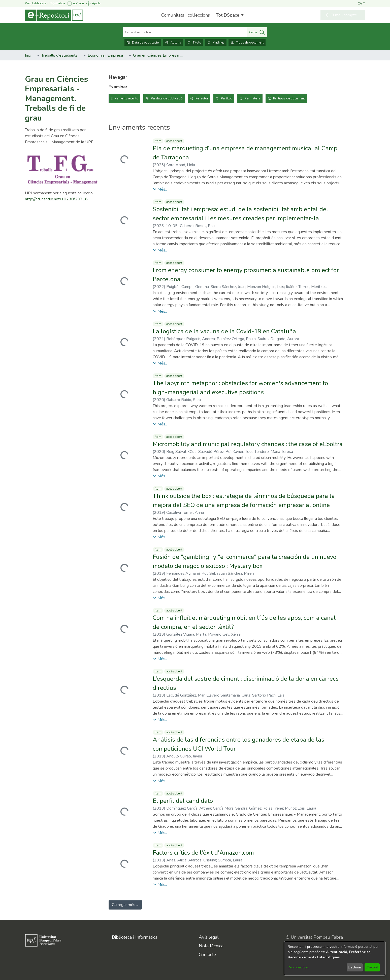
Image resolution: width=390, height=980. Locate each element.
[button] (361, 3)
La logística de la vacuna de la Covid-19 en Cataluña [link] (224, 331)
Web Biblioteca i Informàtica (45, 3)
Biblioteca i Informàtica (135, 937)
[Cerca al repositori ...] (185, 32)
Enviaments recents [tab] (124, 98)
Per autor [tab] (202, 98)
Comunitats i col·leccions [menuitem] (186, 15)
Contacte (207, 955)
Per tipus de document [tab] (289, 98)
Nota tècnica (211, 946)
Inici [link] (28, 55)
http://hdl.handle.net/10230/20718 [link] (56, 199)
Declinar (355, 967)
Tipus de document (247, 43)
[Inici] (54, 15)
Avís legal (209, 937)
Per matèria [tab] (252, 98)
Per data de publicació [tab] (167, 98)
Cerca (257, 32)
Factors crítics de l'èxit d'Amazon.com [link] (203, 853)
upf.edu (75, 3)
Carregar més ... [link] (125, 905)
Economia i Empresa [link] (105, 55)
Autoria (173, 43)
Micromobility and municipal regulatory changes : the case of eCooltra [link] (248, 444)
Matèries (216, 43)
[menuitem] (229, 15)
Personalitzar (298, 967)
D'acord (372, 967)
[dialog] (335, 958)
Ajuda (93, 3)
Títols (194, 43)
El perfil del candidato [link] (183, 801)
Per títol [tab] (226, 98)
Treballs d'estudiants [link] (59, 55)
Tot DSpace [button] (228, 15)
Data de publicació (143, 43)
